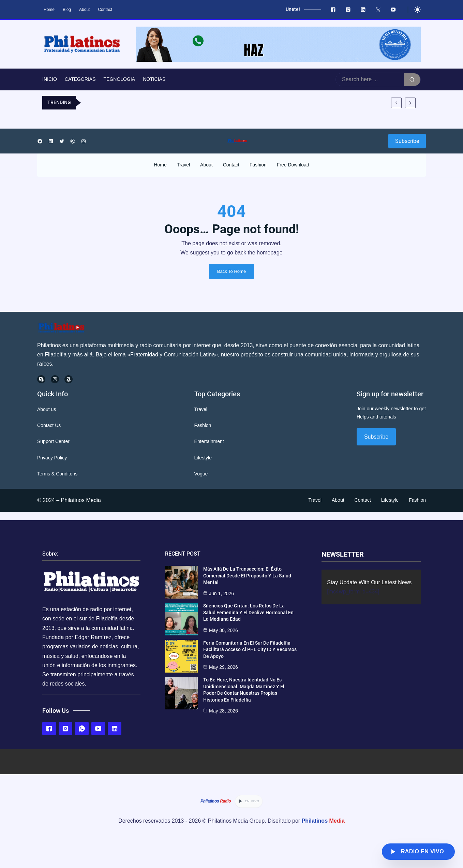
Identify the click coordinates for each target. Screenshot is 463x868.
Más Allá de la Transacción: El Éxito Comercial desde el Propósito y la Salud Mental (247, 576)
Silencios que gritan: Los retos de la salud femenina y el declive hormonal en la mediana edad (248, 612)
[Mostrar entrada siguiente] (410, 103)
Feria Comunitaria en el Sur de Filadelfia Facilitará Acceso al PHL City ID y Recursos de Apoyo (250, 650)
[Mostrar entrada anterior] (396, 103)
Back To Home (231, 271)
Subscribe (407, 141)
